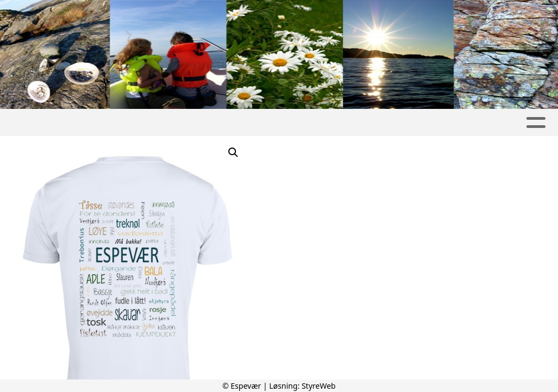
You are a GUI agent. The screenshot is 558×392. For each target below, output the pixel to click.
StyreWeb (319, 386)
